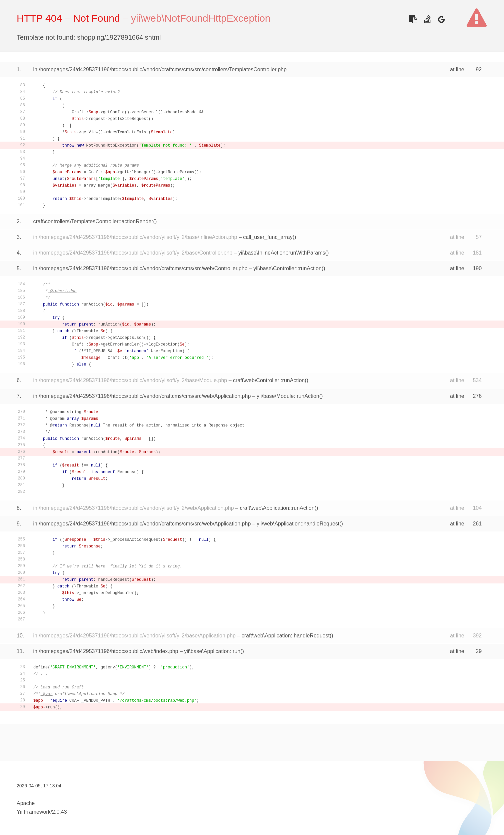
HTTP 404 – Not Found (68, 18)
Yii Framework (34, 812)
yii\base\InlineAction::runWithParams (282, 253)
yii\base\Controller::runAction (287, 268)
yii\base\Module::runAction (288, 396)
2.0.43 (59, 812)
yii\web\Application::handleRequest (298, 524)
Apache (26, 803)
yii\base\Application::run (212, 651)
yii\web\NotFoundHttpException (201, 18)
